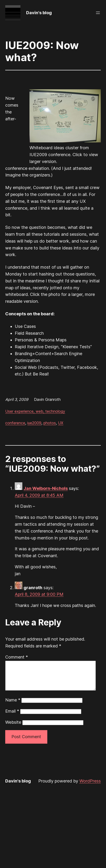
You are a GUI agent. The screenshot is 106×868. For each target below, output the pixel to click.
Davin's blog (39, 13)
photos (50, 423)
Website (13, 728)
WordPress (90, 787)
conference (15, 423)
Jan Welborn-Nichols (46, 488)
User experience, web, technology (35, 411)
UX (61, 423)
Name (13, 706)
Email (12, 717)
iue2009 (34, 423)
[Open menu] (98, 13)
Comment (17, 657)
